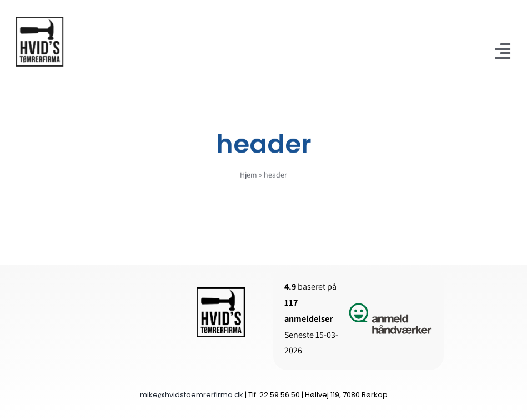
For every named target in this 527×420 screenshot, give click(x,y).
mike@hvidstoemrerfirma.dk (192, 395)
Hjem (249, 176)
